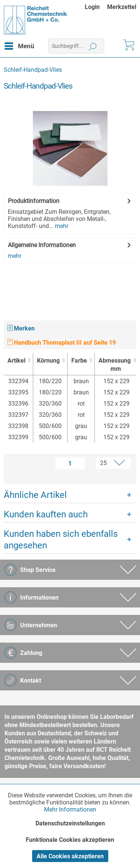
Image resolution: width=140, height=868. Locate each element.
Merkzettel (122, 7)
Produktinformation (34, 201)
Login (92, 7)
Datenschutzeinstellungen (70, 823)
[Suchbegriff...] (76, 46)
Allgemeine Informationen (42, 245)
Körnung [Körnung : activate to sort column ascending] (48, 361)
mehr (61, 226)
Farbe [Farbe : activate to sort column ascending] (79, 361)
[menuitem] (96, 7)
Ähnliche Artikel (35, 495)
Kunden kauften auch (46, 514)
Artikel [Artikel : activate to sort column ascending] (16, 361)
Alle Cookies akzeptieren (70, 856)
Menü (19, 45)
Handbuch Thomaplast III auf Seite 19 (62, 343)
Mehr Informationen (70, 809)
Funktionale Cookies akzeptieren (70, 840)
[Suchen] (93, 46)
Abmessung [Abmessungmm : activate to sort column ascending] (115, 365)
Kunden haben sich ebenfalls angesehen (61, 540)
